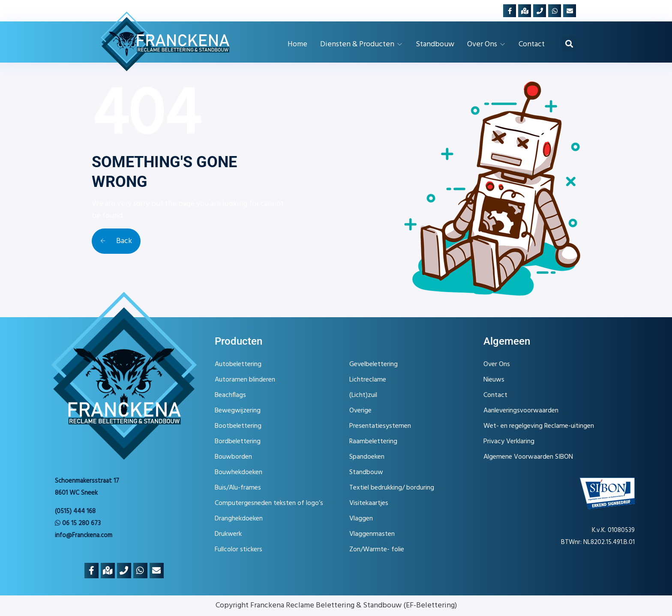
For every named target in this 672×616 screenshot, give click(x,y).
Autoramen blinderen (245, 380)
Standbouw (366, 472)
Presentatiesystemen (380, 426)
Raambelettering (373, 442)
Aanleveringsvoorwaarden (521, 411)
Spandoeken (367, 457)
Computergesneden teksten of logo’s (269, 503)
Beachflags (230, 395)
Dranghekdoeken (239, 519)
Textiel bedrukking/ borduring (392, 488)
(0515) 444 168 (75, 511)
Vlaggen (361, 519)
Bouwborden (233, 457)
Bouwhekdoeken (238, 472)
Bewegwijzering (238, 411)
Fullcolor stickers (238, 550)
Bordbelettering (238, 442)
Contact (495, 395)
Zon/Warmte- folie (377, 550)
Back (116, 241)
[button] (569, 44)
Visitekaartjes (369, 503)
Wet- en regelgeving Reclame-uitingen (539, 426)
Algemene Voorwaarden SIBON (528, 457)
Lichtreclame (368, 380)
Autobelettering (238, 364)
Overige (360, 411)
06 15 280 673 (78, 523)
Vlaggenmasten (372, 534)
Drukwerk (228, 534)
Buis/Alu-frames (238, 488)
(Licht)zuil (363, 395)
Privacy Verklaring (509, 442)
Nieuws (494, 380)
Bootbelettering (238, 426)
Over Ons (497, 364)
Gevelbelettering (373, 364)
